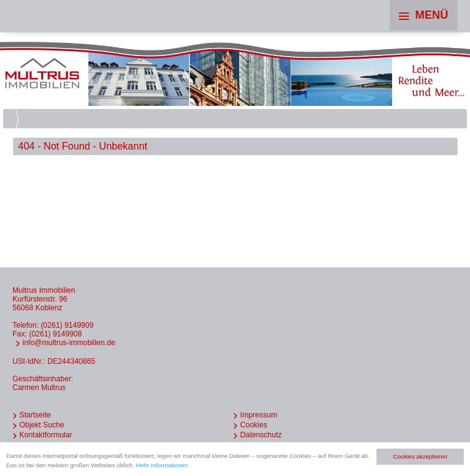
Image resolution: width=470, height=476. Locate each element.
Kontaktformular (46, 435)
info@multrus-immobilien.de (69, 343)
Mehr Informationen (162, 465)
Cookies (253, 425)
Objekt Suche (42, 425)
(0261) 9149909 (67, 325)
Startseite (35, 415)
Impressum (258, 415)
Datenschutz (261, 435)
